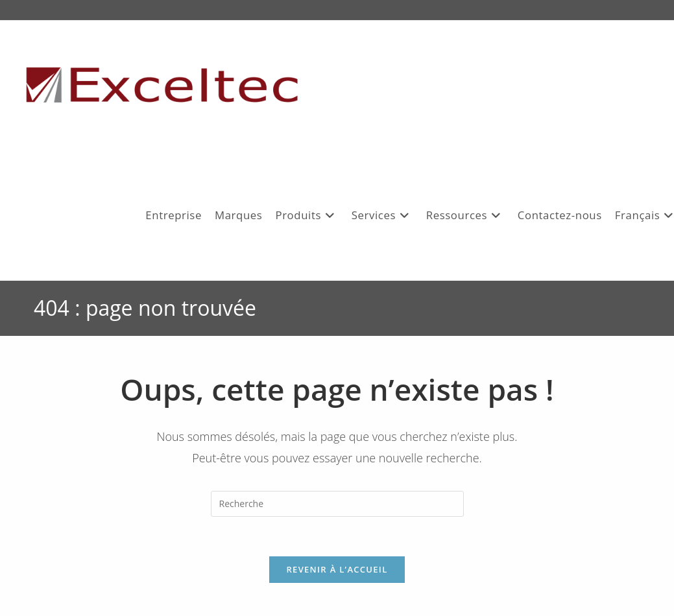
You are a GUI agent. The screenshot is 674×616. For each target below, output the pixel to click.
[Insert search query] (337, 504)
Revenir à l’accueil (337, 569)
